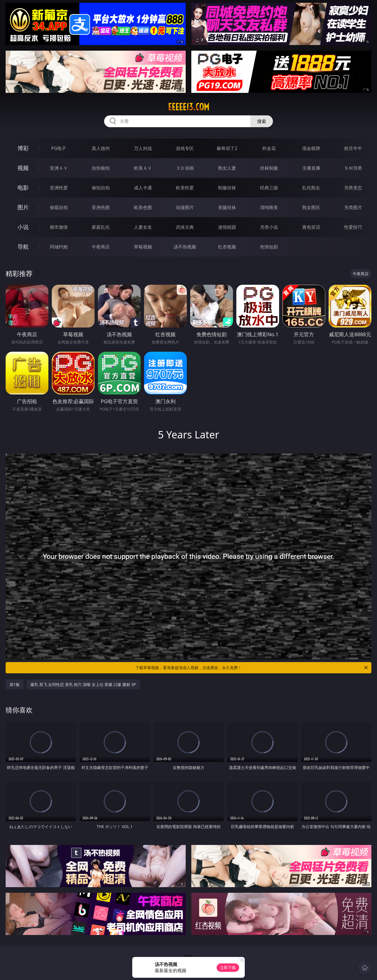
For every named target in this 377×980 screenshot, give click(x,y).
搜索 (262, 121)
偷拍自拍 (101, 188)
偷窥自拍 (59, 207)
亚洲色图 (101, 207)
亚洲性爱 (59, 188)
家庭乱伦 (101, 227)
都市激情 (59, 227)
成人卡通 (143, 188)
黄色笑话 (311, 227)
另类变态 (353, 188)
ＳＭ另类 (353, 168)
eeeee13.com (189, 107)
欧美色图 (143, 207)
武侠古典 (185, 227)
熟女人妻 (227, 168)
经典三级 (269, 188)
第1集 (15, 684)
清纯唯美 (269, 207)
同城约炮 (59, 247)
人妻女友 (143, 227)
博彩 (23, 148)
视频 (23, 168)
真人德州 (101, 148)
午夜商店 (101, 247)
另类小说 (269, 227)
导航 (23, 247)
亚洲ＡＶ (59, 168)
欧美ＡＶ (143, 168)
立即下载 (228, 967)
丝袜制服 (269, 168)
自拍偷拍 (101, 168)
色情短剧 (269, 247)
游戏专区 (185, 148)
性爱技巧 (353, 227)
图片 (23, 207)
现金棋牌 (311, 148)
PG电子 (59, 148)
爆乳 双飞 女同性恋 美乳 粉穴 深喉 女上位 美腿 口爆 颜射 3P (83, 684)
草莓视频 (143, 247)
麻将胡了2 (227, 148)
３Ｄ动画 (185, 168)
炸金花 (269, 148)
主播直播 (311, 168)
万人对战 (143, 148)
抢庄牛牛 (353, 148)
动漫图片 (185, 207)
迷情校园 (227, 227)
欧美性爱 (185, 188)
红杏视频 (227, 247)
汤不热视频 (185, 247)
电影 (23, 188)
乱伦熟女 (311, 188)
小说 (23, 227)
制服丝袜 (227, 188)
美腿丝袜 (227, 207)
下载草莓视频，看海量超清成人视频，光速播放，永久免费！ (252, 668)
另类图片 (353, 207)
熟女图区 (311, 207)
